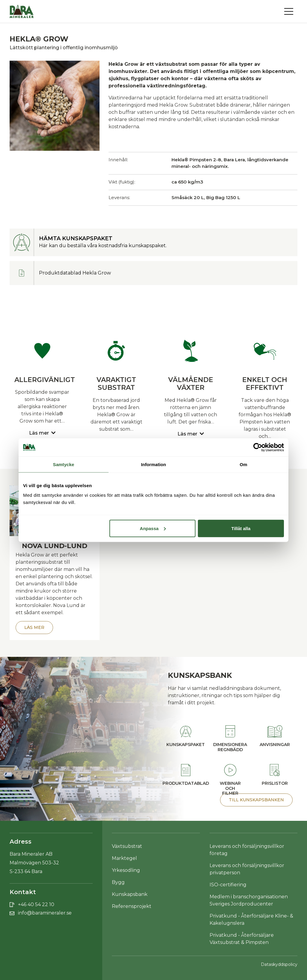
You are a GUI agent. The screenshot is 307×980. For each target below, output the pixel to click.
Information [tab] (153, 464)
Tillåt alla (241, 528)
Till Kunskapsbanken (256, 800)
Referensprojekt (132, 906)
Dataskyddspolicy (279, 964)
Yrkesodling (126, 870)
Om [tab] (243, 464)
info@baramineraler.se (45, 913)
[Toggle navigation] (291, 11)
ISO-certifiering (228, 885)
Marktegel (124, 858)
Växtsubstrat (127, 846)
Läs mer (34, 627)
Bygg (118, 882)
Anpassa (153, 528)
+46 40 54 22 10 (36, 904)
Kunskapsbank (130, 894)
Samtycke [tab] (64, 464)
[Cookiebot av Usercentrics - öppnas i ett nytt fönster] (258, 447)
